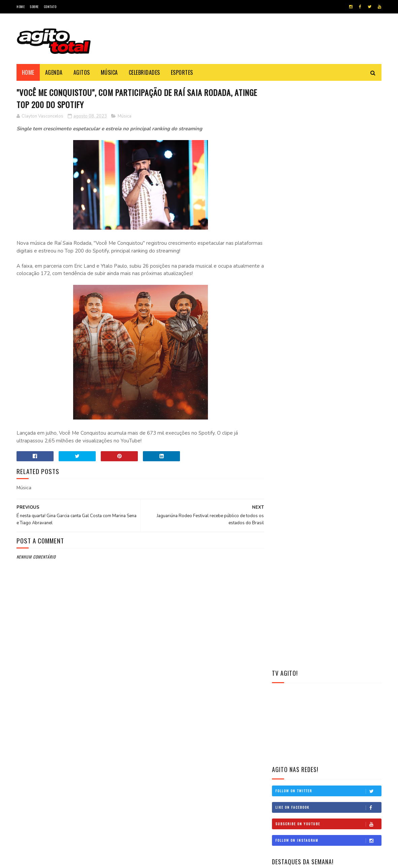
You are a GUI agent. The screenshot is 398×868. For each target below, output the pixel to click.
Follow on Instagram (328, 258)
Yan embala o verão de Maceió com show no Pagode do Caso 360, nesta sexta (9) (345, 425)
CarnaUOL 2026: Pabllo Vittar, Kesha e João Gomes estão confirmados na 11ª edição (344, 354)
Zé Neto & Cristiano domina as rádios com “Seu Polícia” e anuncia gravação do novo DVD (217, 711)
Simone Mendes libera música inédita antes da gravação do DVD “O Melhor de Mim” (344, 391)
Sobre (34, 7)
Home (21, 7)
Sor (39, 859)
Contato (50, 7)
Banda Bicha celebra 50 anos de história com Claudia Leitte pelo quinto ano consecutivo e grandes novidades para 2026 (327, 313)
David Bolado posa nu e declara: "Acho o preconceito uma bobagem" (218, 742)
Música (109, 72)
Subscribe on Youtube (328, 241)
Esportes (182, 72)
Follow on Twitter (328, 208)
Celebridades (144, 72)
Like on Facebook (328, 225)
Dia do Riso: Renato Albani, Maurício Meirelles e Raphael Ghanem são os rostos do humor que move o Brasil (325, 463)
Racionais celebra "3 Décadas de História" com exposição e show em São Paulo (215, 772)
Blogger (79, 859)
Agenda (54, 72)
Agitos (82, 72)
